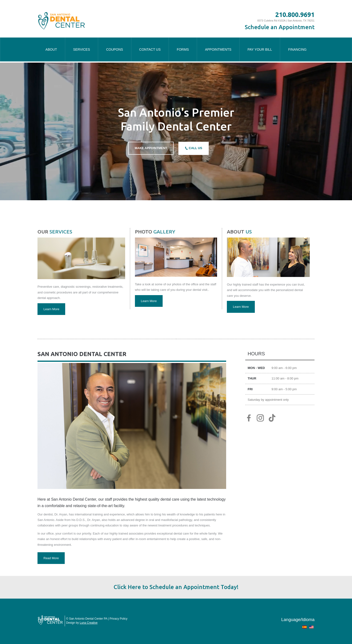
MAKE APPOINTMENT (151, 148)
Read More (51, 558)
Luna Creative (89, 623)
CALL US (195, 148)
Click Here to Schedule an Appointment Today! (176, 587)
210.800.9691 (295, 15)
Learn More (51, 309)
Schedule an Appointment (280, 27)
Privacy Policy (119, 619)
